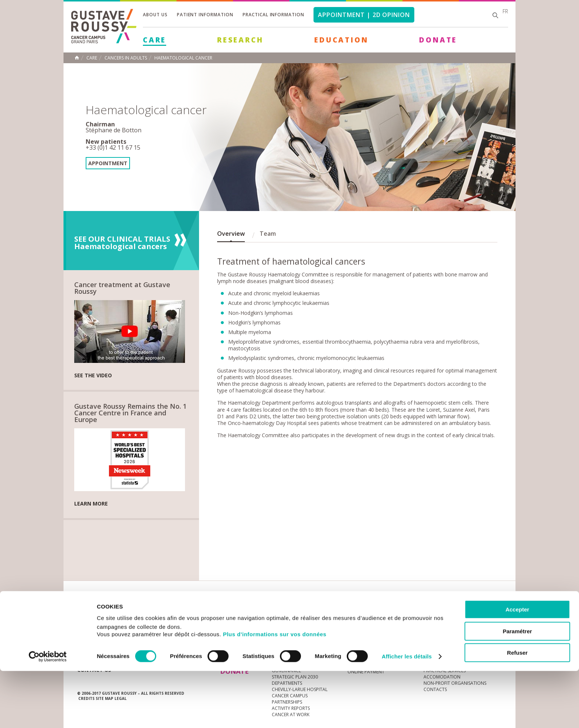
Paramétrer (517, 688)
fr (505, 11)
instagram (450, 609)
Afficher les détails (407, 713)
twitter (484, 609)
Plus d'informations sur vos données (275, 691)
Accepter (517, 666)
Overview (231, 234)
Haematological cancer (183, 58)
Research (240, 40)
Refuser (517, 710)
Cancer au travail (293, 640)
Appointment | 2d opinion (364, 15)
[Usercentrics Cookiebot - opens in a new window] (48, 714)
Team (268, 234)
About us (155, 15)
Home (77, 58)
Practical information (273, 15)
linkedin (473, 609)
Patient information (205, 15)
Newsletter (424, 613)
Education (341, 40)
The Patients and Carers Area (381, 647)
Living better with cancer (378, 640)
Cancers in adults (126, 58)
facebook (496, 609)
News (93, 609)
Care (155, 40)
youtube (462, 609)
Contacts (435, 640)
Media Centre (134, 609)
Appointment (108, 163)
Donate (438, 40)
